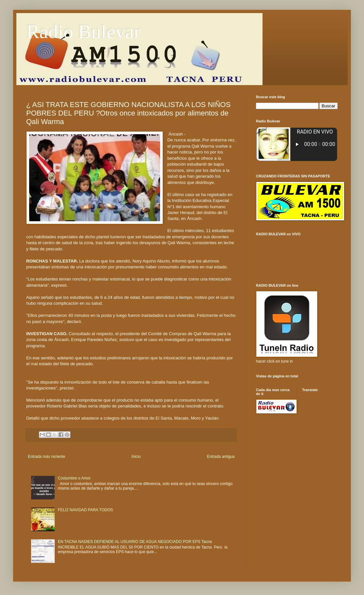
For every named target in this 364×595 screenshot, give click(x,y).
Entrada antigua (221, 457)
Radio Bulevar (83, 31)
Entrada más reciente (46, 457)
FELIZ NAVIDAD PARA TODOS (86, 510)
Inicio (136, 457)
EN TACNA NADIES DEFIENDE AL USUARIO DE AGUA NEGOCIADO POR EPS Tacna (135, 542)
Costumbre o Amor (74, 478)
